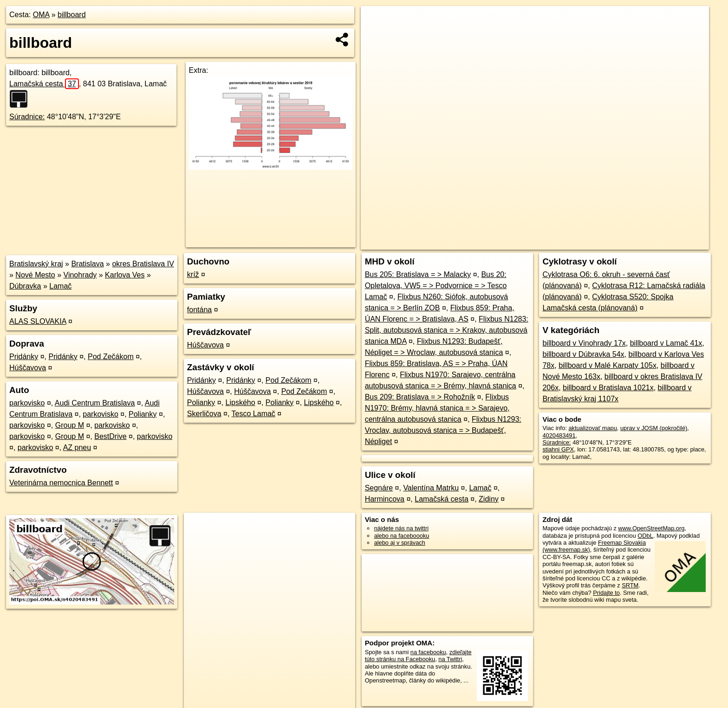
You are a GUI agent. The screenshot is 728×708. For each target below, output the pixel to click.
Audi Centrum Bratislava (95, 403)
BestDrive (110, 436)
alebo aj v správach (400, 543)
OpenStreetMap (549, 243)
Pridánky (24, 357)
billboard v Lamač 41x (666, 343)
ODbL (645, 536)
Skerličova (204, 414)
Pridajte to (606, 593)
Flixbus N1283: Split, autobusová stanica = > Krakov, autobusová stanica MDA (447, 330)
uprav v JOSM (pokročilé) (654, 428)
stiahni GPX (558, 449)
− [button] (377, 36)
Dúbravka (25, 286)
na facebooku (428, 652)
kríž (193, 274)
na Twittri (450, 659)
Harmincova (385, 499)
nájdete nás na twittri (401, 528)
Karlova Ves (125, 275)
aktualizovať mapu (592, 428)
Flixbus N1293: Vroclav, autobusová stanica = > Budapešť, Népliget (443, 430)
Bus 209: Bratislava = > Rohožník (420, 397)
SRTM (630, 585)
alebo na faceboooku (402, 536)
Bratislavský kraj (36, 264)
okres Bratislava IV (143, 264)
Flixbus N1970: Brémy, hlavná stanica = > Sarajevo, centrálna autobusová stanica (437, 408)
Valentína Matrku (431, 488)
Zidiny (489, 499)
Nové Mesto (35, 275)
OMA (41, 15)
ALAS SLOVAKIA (38, 321)
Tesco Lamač (253, 414)
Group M (70, 425)
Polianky (143, 414)
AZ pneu (77, 447)
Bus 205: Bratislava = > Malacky (418, 274)
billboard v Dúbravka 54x (583, 354)
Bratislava (87, 264)
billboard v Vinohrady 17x (584, 343)
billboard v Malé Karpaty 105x (608, 365)
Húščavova (28, 368)
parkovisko (27, 403)
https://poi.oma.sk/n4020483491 (667, 243)
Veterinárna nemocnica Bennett (61, 483)
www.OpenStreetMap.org (651, 528)
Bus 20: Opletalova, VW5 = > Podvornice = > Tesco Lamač (436, 286)
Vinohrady (80, 275)
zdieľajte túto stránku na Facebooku (418, 656)
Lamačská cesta (44, 84)
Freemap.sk (597, 243)
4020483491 (559, 435)
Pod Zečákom (111, 357)
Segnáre (379, 488)
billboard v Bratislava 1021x (608, 388)
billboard (71, 15)
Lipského (240, 402)
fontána (199, 310)
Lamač (60, 286)
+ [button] (377, 22)
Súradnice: (27, 117)
